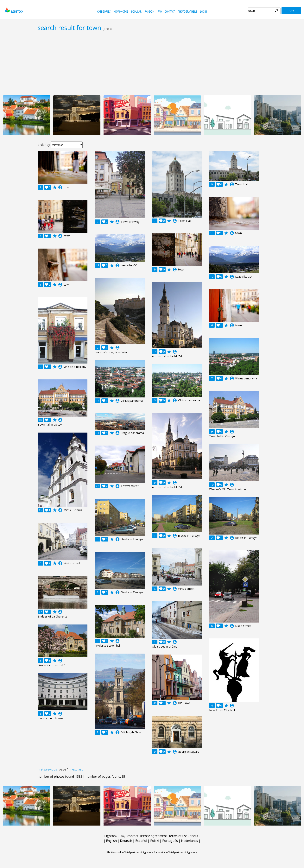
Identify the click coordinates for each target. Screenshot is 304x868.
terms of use (178, 836)
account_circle (60, 187)
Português (170, 841)
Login (203, 11)
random (150, 11)
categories (104, 11)
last (80, 769)
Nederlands (190, 841)
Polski (155, 841)
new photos (121, 11)
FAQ (160, 11)
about (194, 836)
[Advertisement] (152, 63)
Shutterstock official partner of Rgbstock (130, 852)
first (41, 769)
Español (141, 841)
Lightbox (111, 836)
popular (136, 11)
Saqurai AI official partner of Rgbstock (176, 852)
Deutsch (126, 841)
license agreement (154, 836)
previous (51, 769)
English (111, 841)
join (291, 11)
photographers (187, 11)
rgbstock (14, 11)
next (74, 769)
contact (170, 11)
